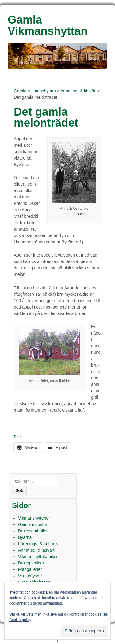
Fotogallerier (30, 569)
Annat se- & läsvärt (79, 91)
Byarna (25, 537)
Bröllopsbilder (31, 563)
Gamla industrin (33, 524)
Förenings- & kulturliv (38, 544)
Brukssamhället (33, 531)
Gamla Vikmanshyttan (35, 91)
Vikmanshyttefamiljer (38, 557)
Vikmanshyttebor (34, 518)
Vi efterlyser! (30, 576)
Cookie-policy (20, 620)
